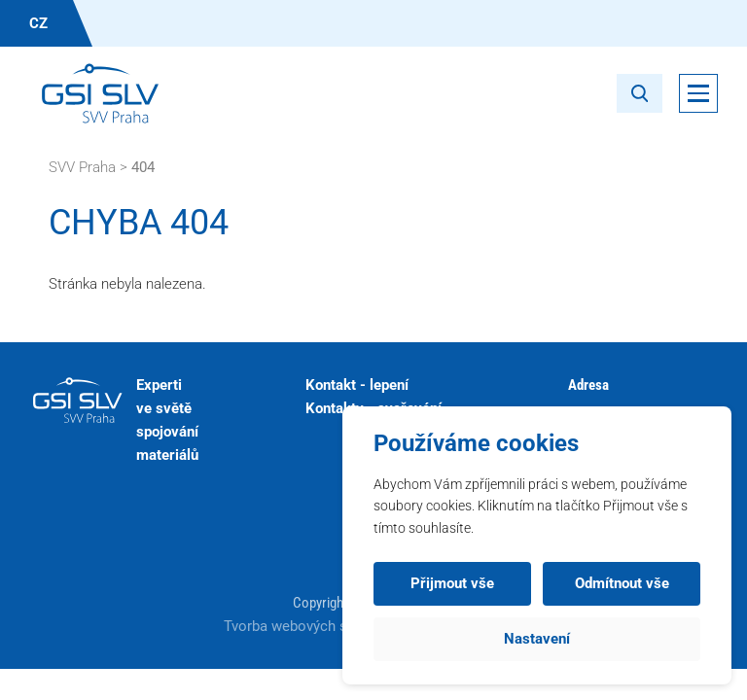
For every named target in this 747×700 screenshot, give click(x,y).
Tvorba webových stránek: (310, 626)
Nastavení (537, 639)
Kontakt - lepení (357, 385)
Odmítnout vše (622, 583)
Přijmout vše (452, 583)
